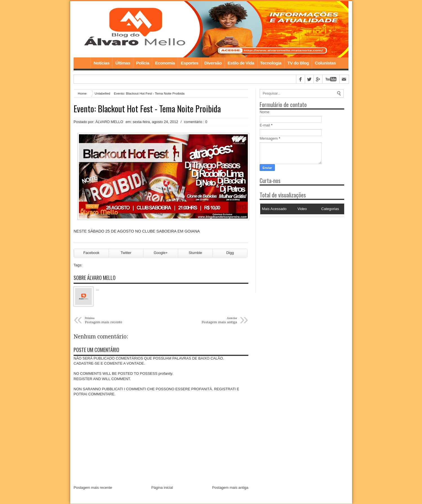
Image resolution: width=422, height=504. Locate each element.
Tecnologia (271, 63)
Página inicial (162, 488)
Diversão (213, 63)
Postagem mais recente (93, 488)
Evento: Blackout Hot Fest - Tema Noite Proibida (147, 109)
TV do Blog (298, 63)
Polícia (143, 63)
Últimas (123, 63)
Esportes (189, 63)
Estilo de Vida (241, 63)
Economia (165, 63)
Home (82, 63)
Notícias (101, 63)
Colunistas (325, 63)
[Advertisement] (295, 252)
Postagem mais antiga (230, 488)
